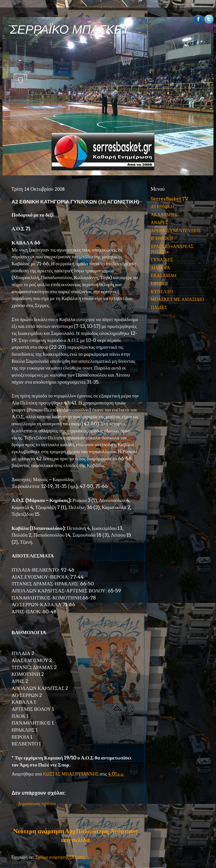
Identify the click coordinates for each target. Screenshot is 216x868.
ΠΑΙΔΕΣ (159, 307)
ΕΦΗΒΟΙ (159, 284)
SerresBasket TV (170, 199)
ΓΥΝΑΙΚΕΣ (162, 260)
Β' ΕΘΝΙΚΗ (162, 238)
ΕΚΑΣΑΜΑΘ (164, 275)
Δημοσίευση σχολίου (37, 804)
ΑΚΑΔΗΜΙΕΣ (164, 215)
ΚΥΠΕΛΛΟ (162, 292)
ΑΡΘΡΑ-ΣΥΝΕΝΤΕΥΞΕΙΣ (176, 231)
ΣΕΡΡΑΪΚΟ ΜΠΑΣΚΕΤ (70, 30)
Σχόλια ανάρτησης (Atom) (60, 857)
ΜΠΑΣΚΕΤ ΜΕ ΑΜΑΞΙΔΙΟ (177, 299)
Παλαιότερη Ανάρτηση (107, 831)
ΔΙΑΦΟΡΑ (160, 268)
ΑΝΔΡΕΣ (159, 222)
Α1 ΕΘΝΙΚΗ (162, 207)
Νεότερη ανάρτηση (39, 831)
